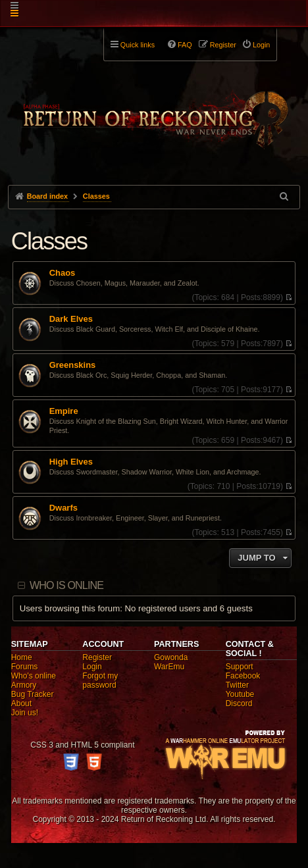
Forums (25, 667)
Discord (239, 703)
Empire (64, 411)
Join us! (25, 713)
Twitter (237, 685)
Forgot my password (100, 680)
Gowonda (171, 657)
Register (97, 657)
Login (92, 667)
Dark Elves (71, 319)
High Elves (71, 462)
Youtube (240, 694)
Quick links (138, 45)
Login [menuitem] (261, 45)
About (21, 703)
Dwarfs (64, 508)
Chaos (63, 273)
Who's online (34, 676)
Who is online (66, 585)
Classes (49, 241)
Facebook (243, 676)
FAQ (185, 45)
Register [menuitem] (223, 45)
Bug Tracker (33, 694)
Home (22, 657)
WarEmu (169, 667)
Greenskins (73, 365)
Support (240, 667)
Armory (24, 685)
